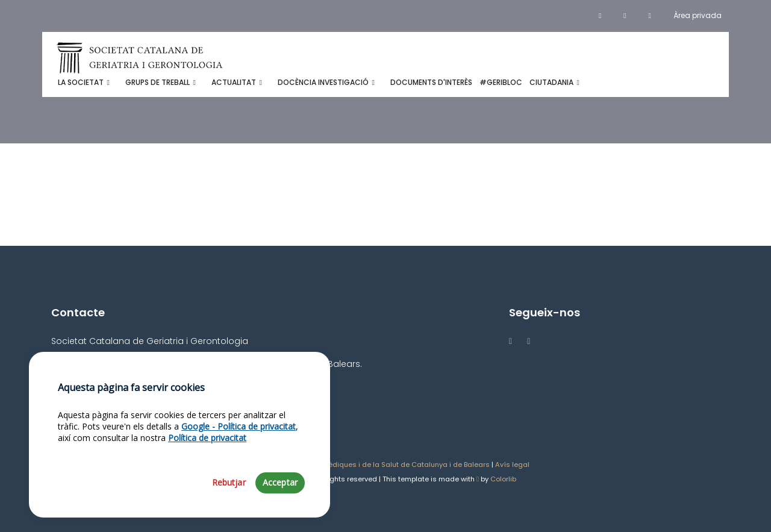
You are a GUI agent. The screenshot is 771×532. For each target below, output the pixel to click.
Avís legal (512, 465)
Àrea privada (698, 15)
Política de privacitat (207, 451)
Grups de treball (158, 82)
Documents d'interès (431, 82)
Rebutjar (229, 496)
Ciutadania (551, 82)
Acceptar (280, 496)
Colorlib (503, 479)
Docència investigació (323, 82)
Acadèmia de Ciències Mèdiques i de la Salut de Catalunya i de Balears (366, 465)
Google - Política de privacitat (239, 439)
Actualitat (234, 82)
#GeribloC (501, 82)
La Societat (81, 82)
